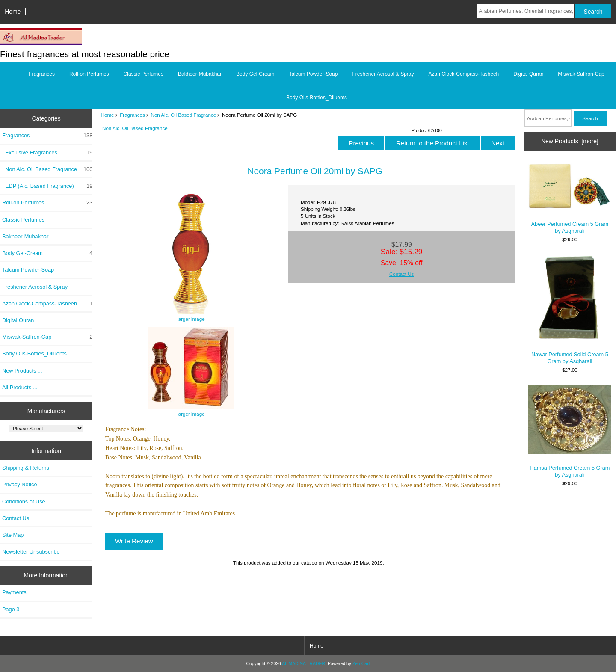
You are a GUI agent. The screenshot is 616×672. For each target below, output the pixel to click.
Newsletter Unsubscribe (31, 552)
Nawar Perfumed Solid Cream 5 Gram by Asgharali (570, 310)
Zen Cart (361, 664)
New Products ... (22, 371)
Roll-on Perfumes (89, 74)
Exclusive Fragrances (47, 153)
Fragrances (132, 115)
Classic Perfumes (144, 74)
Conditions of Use (24, 502)
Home (13, 12)
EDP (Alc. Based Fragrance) (47, 186)
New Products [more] (570, 141)
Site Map (13, 535)
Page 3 (11, 609)
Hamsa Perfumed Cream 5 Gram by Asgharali (570, 431)
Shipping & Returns (26, 468)
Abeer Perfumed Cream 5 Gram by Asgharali (570, 198)
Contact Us (16, 518)
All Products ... (20, 387)
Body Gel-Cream (255, 74)
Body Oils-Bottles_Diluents (317, 98)
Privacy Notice (19, 484)
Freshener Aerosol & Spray (383, 74)
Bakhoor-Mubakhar (200, 74)
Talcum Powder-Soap (313, 74)
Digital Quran (528, 74)
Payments (14, 592)
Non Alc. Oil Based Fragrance (184, 115)
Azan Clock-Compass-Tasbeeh (464, 74)
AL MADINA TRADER (304, 664)
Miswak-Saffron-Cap (581, 74)
